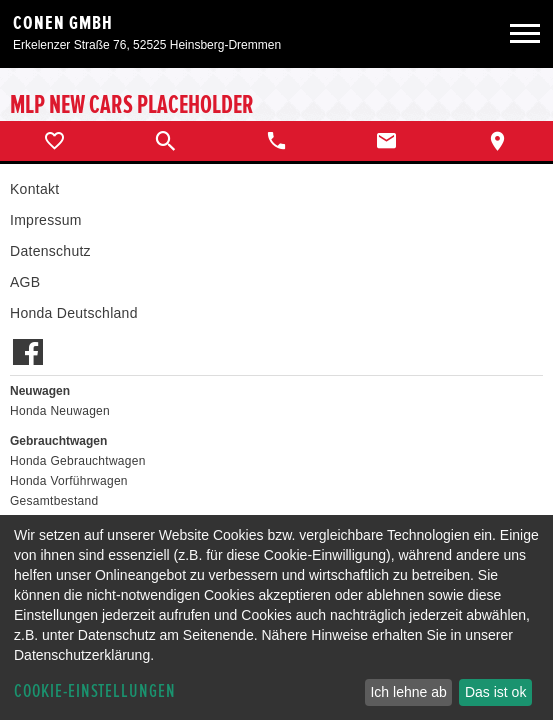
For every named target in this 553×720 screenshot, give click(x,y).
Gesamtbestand (54, 501)
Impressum (46, 220)
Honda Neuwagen (60, 411)
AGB (25, 282)
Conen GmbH (63, 23)
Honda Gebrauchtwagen (78, 461)
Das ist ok (495, 692)
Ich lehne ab (408, 692)
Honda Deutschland (74, 313)
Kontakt (34, 189)
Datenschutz (50, 251)
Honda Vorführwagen (69, 481)
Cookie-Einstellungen (95, 691)
